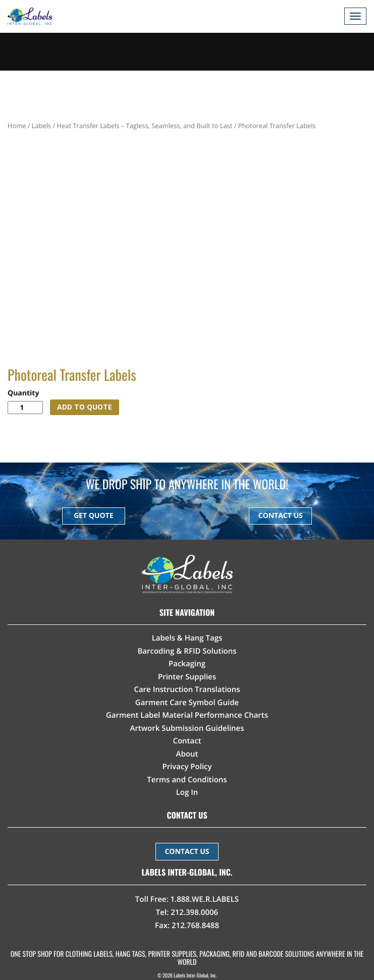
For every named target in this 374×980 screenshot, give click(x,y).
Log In (187, 792)
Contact (187, 741)
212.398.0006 (194, 912)
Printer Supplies (187, 677)
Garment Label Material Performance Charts (187, 715)
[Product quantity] (25, 408)
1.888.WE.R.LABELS (205, 899)
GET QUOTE (94, 516)
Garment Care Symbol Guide (187, 703)
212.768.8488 (195, 926)
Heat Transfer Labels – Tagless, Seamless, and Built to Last (145, 126)
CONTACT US (281, 516)
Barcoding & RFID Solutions (187, 651)
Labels (41, 126)
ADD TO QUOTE (85, 407)
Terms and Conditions (187, 780)
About (187, 754)
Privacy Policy (187, 767)
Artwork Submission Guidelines (187, 728)
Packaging (187, 664)
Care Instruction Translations (187, 689)
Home (17, 126)
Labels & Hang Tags (187, 638)
